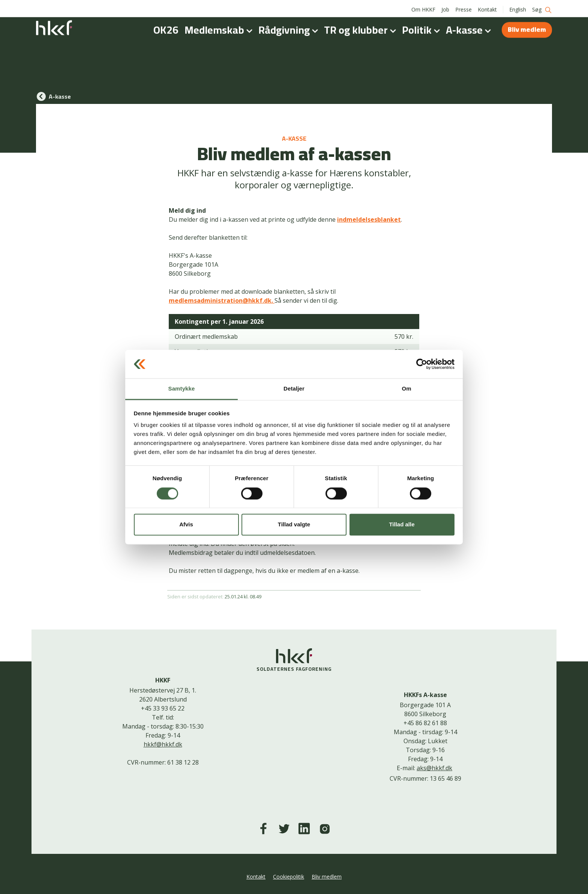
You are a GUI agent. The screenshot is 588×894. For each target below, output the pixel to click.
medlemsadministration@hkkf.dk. (222, 301)
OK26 (166, 28)
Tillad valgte (294, 525)
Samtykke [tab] (182, 389)
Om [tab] (406, 389)
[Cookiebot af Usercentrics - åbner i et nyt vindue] (422, 364)
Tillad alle (402, 525)
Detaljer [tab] (294, 389)
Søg (542, 8)
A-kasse (470, 28)
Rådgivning (290, 28)
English (518, 7)
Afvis (186, 525)
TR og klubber (361, 28)
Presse (463, 7)
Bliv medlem (527, 27)
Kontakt (487, 7)
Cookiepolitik (289, 877)
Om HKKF (423, 7)
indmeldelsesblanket (369, 219)
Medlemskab (220, 28)
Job (445, 7)
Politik (422, 28)
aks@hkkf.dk (434, 768)
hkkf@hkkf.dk (163, 744)
